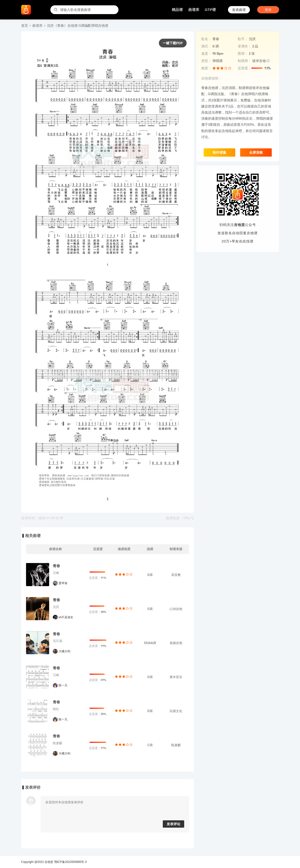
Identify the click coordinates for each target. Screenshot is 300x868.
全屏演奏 (256, 152)
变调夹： (245, 46)
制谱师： (245, 61)
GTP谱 (210, 10)
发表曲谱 (239, 10)
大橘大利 (64, 651)
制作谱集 (219, 152)
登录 (268, 10)
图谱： (243, 54)
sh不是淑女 (66, 617)
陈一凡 (63, 685)
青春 (56, 566)
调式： (206, 46)
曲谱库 (194, 10)
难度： (206, 68)
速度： (206, 54)
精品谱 (177, 10)
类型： (206, 61)
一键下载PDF (173, 43)
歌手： (243, 39)
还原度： (245, 68)
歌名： (206, 39)
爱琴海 (63, 583)
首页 (25, 26)
